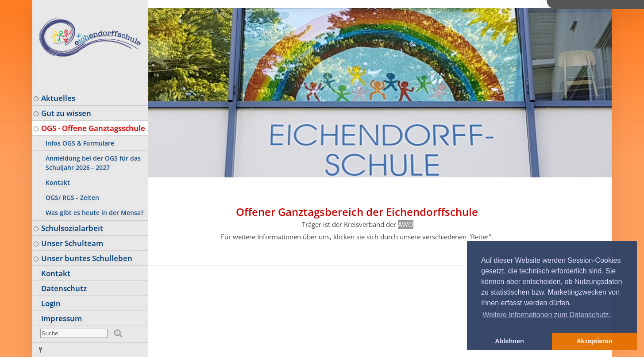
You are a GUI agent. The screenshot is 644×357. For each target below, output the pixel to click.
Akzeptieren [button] (594, 341)
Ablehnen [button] (509, 341)
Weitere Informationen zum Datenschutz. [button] (547, 315)
